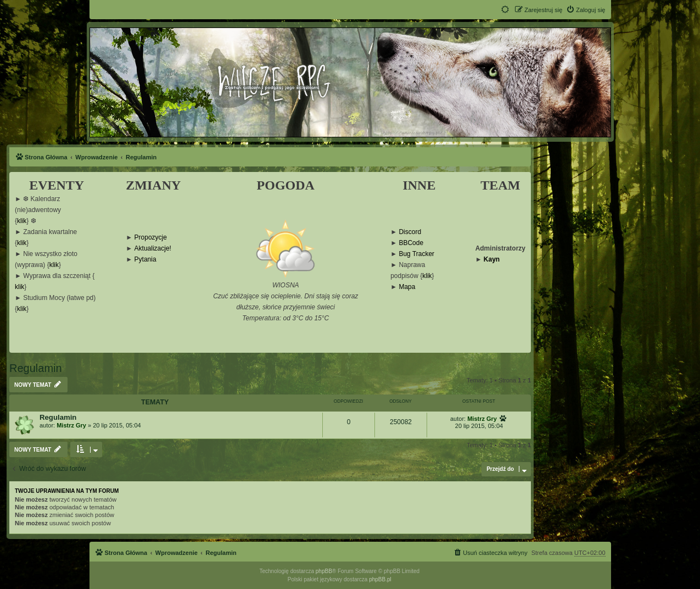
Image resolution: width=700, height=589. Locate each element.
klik (22, 221)
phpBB (324, 571)
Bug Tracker (416, 254)
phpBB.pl (380, 579)
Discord (410, 232)
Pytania (145, 260)
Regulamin (36, 368)
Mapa (407, 287)
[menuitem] (586, 10)
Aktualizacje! (153, 249)
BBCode (411, 243)
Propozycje (151, 238)
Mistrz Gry (71, 425)
